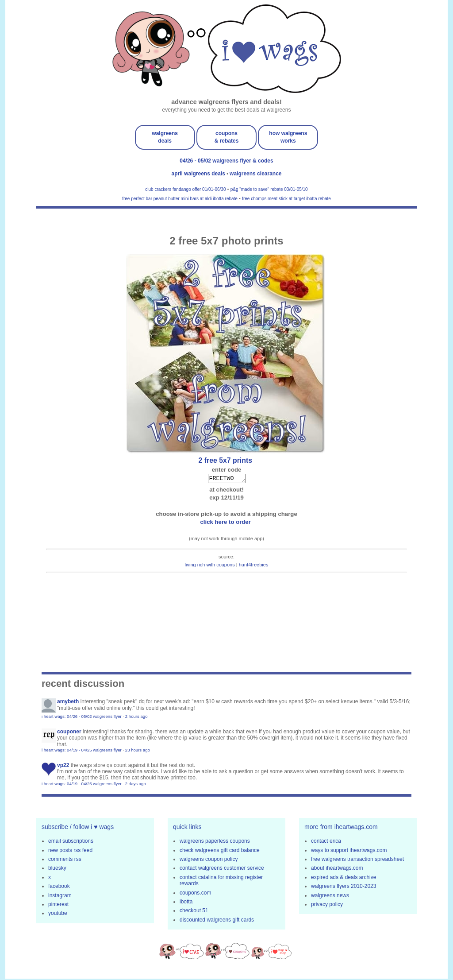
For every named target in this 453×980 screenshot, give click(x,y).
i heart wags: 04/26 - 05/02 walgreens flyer (82, 718)
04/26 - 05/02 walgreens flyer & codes (226, 161)
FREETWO (227, 479)
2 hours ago (136, 718)
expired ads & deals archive (344, 879)
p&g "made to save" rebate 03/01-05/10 (269, 189)
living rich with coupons (210, 566)
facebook (59, 887)
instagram (60, 897)
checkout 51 (194, 912)
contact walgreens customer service (222, 869)
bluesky (57, 869)
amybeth (68, 703)
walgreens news (330, 897)
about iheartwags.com (337, 869)
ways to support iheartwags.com (349, 852)
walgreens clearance (255, 174)
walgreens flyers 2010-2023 (344, 887)
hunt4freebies (254, 566)
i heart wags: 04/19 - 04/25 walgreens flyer (82, 751)
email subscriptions (71, 842)
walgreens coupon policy (209, 860)
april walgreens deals (199, 174)
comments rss (65, 860)
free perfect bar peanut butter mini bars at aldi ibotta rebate (180, 199)
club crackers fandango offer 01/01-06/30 (185, 189)
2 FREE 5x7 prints (226, 460)
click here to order (226, 523)
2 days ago (136, 785)
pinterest (58, 906)
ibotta (186, 903)
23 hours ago (138, 751)
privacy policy (327, 906)
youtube (58, 914)
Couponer (69, 733)
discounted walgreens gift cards (217, 921)
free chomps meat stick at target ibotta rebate (286, 199)
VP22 (63, 767)
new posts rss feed (70, 852)
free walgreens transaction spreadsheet (357, 860)
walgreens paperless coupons (215, 842)
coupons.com (195, 894)
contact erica (326, 842)
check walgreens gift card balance (220, 852)
